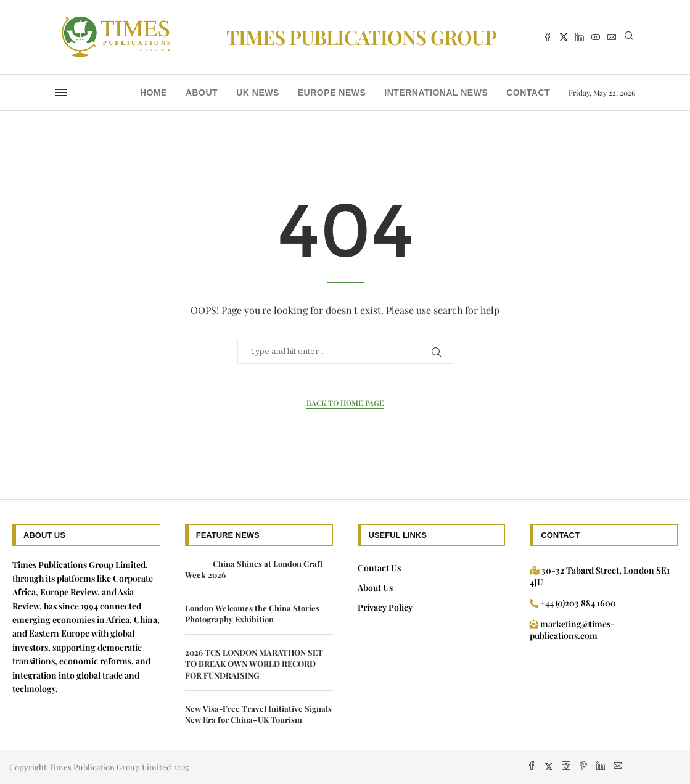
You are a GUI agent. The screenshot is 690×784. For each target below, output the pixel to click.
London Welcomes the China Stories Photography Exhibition (252, 613)
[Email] (612, 37)
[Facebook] (548, 37)
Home (154, 93)
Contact (528, 93)
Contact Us (379, 568)
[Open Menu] (61, 93)
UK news (258, 93)
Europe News (332, 93)
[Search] (629, 37)
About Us (375, 588)
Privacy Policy (385, 607)
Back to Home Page (345, 403)
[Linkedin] (580, 37)
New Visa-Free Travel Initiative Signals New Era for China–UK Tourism (258, 714)
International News (436, 93)
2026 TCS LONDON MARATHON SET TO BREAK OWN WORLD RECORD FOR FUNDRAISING (254, 663)
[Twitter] (564, 37)
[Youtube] (596, 37)
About (202, 93)
